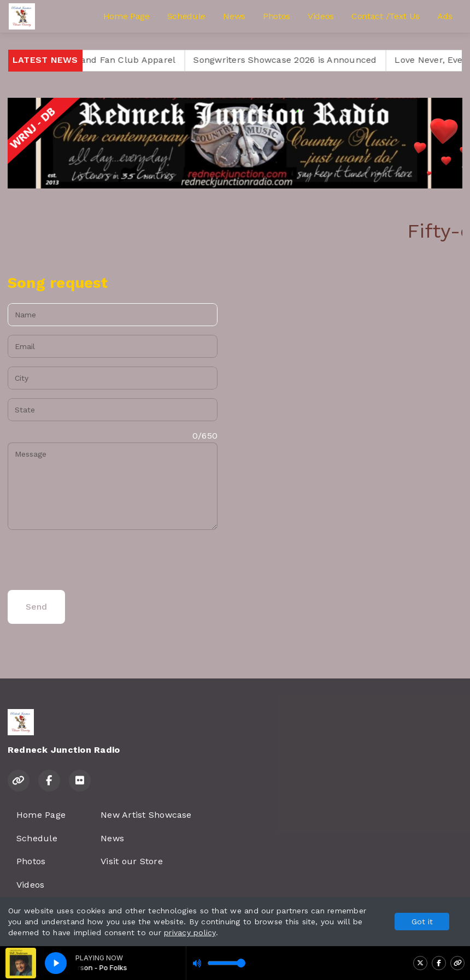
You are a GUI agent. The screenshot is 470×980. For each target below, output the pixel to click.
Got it (422, 922)
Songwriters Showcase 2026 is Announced (306, 60)
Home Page (127, 16)
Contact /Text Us (386, 16)
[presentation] (91, 560)
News (234, 16)
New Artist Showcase (146, 815)
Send (36, 607)
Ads (445, 16)
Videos (321, 16)
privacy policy (190, 932)
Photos (277, 16)
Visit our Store (132, 861)
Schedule (186, 16)
